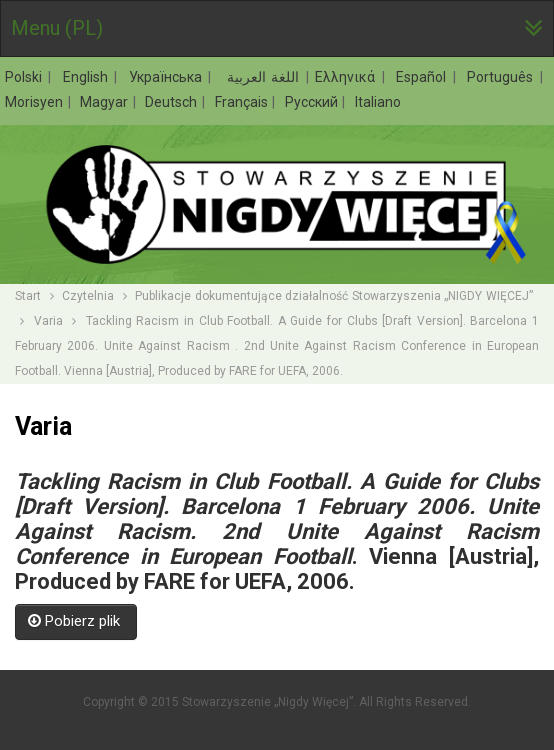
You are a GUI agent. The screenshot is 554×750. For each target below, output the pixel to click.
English (88, 77)
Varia (48, 321)
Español (423, 77)
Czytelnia (88, 296)
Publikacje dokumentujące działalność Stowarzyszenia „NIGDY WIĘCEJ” (335, 296)
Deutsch (172, 102)
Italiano (378, 102)
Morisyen (35, 102)
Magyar (105, 102)
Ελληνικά (347, 77)
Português (502, 77)
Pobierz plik (76, 621)
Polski (26, 77)
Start (28, 296)
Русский (313, 102)
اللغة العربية (261, 77)
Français (243, 102)
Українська (168, 77)
